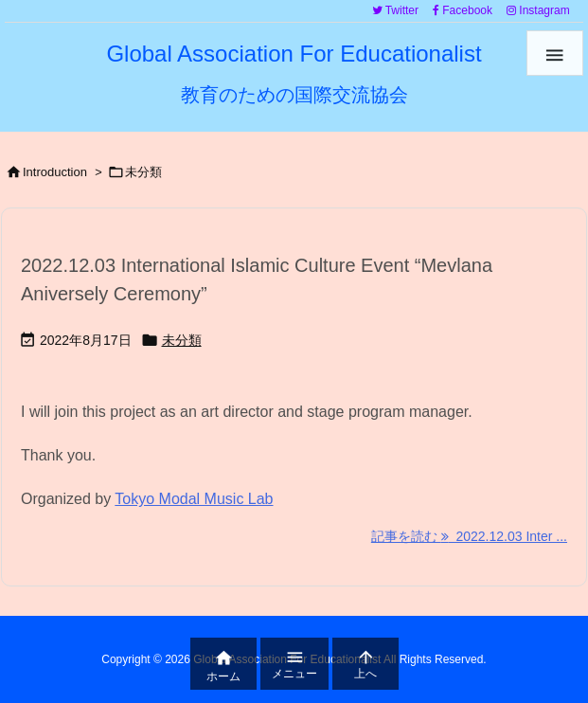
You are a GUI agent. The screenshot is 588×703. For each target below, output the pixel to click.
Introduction (55, 172)
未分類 (182, 340)
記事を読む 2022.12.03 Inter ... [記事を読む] (469, 536)
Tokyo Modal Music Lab (194, 499)
